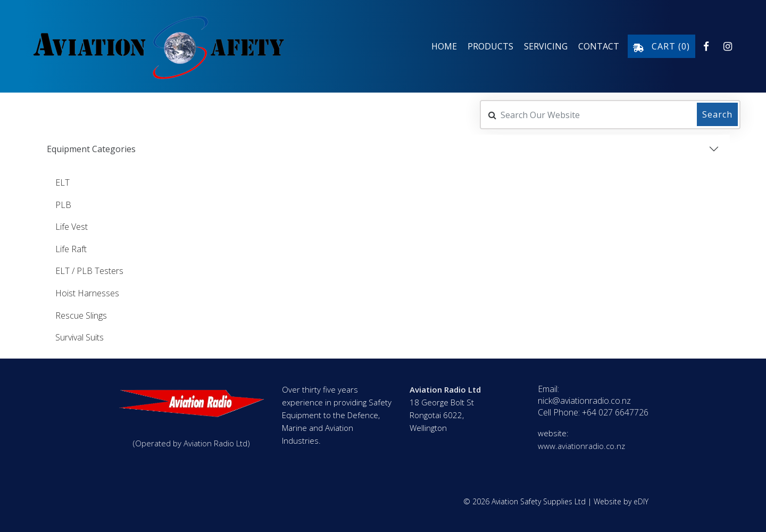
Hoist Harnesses (87, 292)
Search (717, 113)
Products (490, 46)
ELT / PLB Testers (89, 270)
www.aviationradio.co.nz (581, 446)
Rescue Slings (81, 314)
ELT (63, 181)
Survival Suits (80, 337)
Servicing (546, 46)
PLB (63, 204)
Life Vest (72, 226)
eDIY (641, 501)
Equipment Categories (91, 148)
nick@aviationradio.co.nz (584, 401)
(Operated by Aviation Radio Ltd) (191, 443)
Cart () (661, 46)
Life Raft (71, 248)
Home (444, 46)
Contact (599, 46)
